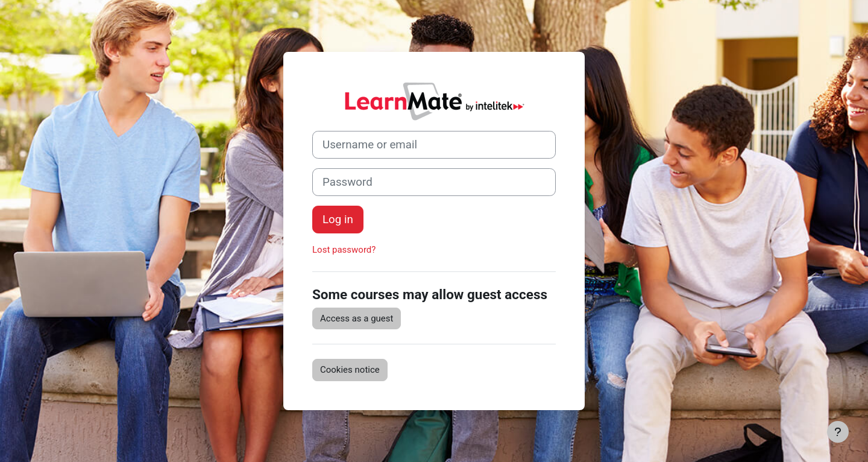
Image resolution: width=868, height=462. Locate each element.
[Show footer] (838, 432)
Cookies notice (350, 370)
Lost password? (344, 250)
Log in (338, 220)
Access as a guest (357, 318)
